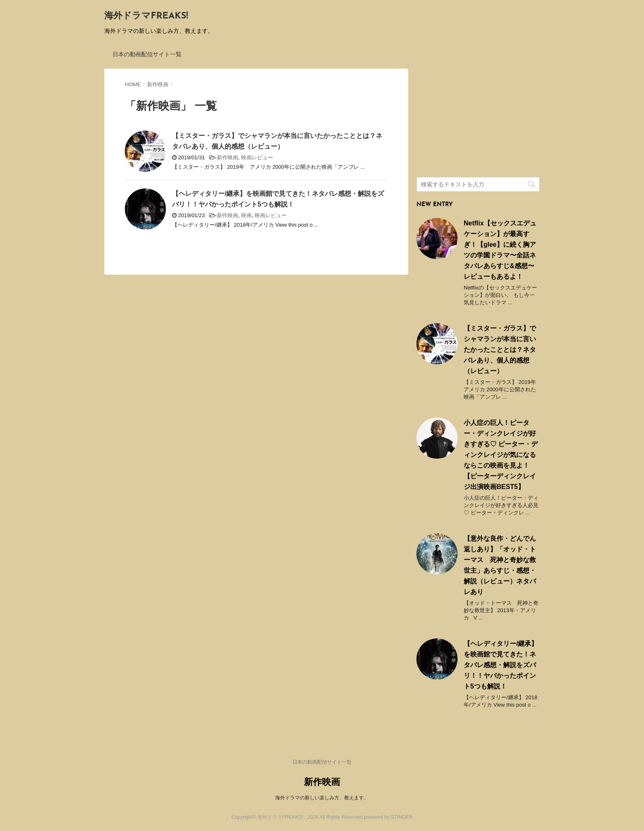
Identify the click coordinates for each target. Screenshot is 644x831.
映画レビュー (257, 157)
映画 (246, 215)
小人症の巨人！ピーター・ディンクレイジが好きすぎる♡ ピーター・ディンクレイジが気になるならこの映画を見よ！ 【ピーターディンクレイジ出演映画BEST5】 (501, 455)
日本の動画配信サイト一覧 (147, 54)
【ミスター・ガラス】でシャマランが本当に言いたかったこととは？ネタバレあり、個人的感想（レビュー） (500, 350)
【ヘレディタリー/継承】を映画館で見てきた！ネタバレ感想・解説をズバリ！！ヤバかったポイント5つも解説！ (501, 665)
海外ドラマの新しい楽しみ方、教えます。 (322, 798)
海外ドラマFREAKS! (146, 16)
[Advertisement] (478, 120)
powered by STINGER (388, 817)
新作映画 (228, 157)
